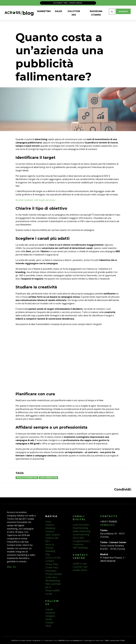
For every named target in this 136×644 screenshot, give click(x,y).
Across (42, 641)
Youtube (49, 623)
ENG (9, 567)
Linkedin (49, 609)
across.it (123, 11)
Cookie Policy (52, 567)
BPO (48, 541)
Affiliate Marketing (27, 478)
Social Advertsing (81, 535)
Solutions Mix (52, 538)
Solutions (50, 525)
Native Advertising (81, 531)
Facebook (50, 613)
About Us (50, 545)
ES (15, 567)
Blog (48, 554)
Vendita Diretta (80, 570)
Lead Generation (48, 478)
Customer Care (80, 567)
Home (48, 522)
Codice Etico (51, 577)
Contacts (50, 561)
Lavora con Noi (53, 558)
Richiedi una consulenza (68, 3)
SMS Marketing (80, 548)
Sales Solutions (53, 535)
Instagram (50, 616)
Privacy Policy (52, 564)
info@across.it (107, 525)
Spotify (49, 619)
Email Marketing (80, 528)
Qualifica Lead (80, 563)
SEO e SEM (78, 538)
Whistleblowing (53, 581)
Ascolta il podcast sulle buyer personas (35, 200)
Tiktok (48, 626)
